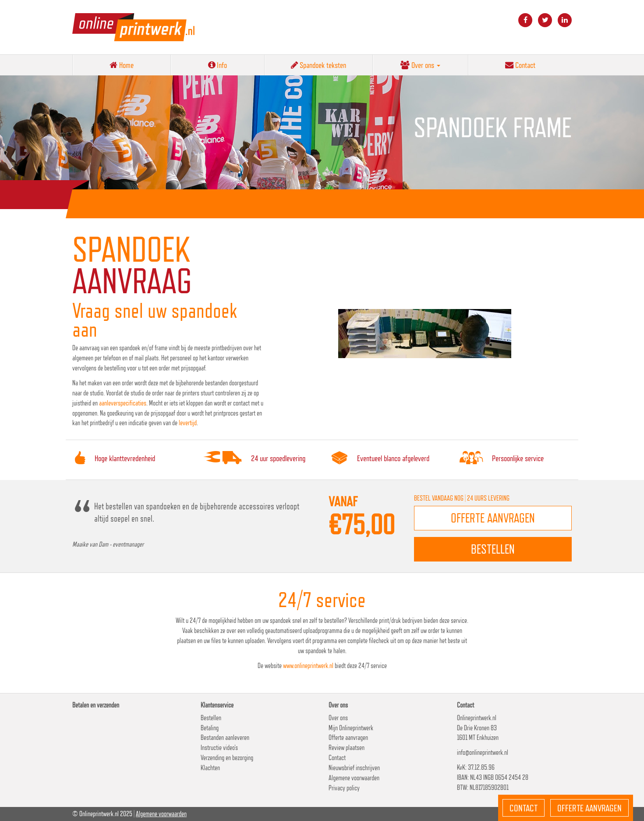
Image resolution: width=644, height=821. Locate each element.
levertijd (188, 423)
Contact (520, 65)
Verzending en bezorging (227, 758)
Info (218, 65)
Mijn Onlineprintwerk (351, 728)
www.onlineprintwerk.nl (308, 666)
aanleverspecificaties (123, 403)
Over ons (420, 65)
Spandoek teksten (318, 65)
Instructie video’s (219, 748)
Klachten (210, 768)
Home (122, 65)
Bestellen (211, 718)
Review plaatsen (347, 748)
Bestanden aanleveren (225, 737)
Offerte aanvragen (348, 737)
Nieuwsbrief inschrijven (354, 768)
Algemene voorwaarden (354, 778)
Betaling (210, 728)
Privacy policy (344, 788)
